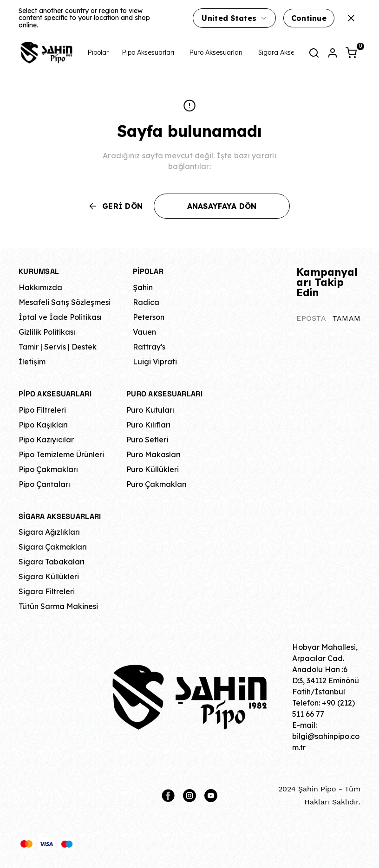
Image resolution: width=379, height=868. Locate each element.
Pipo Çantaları (44, 484)
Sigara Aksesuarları (288, 52)
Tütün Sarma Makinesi (58, 606)
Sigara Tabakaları (52, 562)
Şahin (143, 287)
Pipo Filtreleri (42, 410)
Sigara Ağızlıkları (49, 532)
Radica (146, 302)
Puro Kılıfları (148, 425)
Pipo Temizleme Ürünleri (61, 454)
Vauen (144, 332)
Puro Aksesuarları (216, 52)
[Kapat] (351, 18)
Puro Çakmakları (157, 484)
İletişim (32, 362)
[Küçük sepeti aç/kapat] (351, 53)
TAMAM (346, 318)
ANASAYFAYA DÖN (222, 206)
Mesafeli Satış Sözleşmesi (65, 302)
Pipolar (98, 52)
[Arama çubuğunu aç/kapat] (314, 53)
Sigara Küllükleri (49, 577)
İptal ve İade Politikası (60, 317)
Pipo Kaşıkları (43, 425)
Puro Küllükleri (153, 469)
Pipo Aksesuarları (148, 52)
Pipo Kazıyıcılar (46, 440)
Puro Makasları (154, 454)
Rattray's (149, 347)
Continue (309, 18)
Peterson (149, 317)
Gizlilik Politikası (47, 332)
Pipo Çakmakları (48, 469)
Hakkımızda (40, 287)
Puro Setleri (147, 440)
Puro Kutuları (150, 410)
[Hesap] (333, 53)
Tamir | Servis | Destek (58, 347)
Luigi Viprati (155, 362)
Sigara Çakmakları (53, 547)
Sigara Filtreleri (47, 591)
